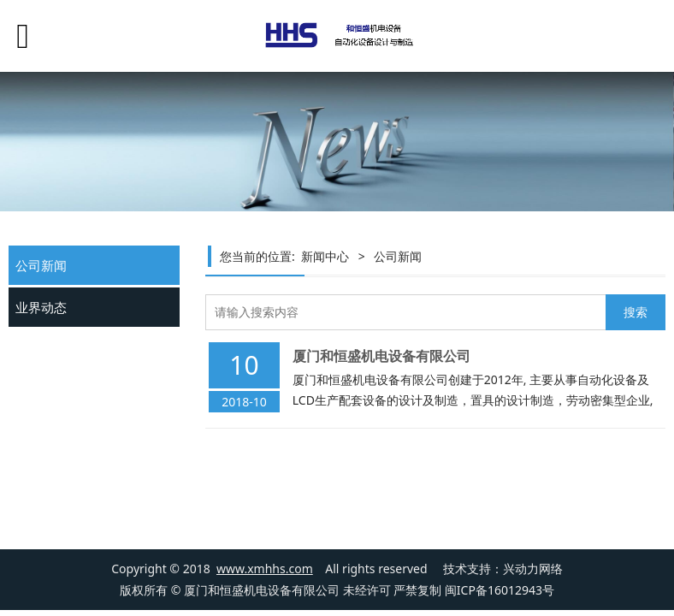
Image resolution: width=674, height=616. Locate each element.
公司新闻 (41, 265)
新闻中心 (325, 256)
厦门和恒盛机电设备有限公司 (381, 356)
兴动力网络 (533, 569)
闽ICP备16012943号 (500, 590)
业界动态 (41, 307)
